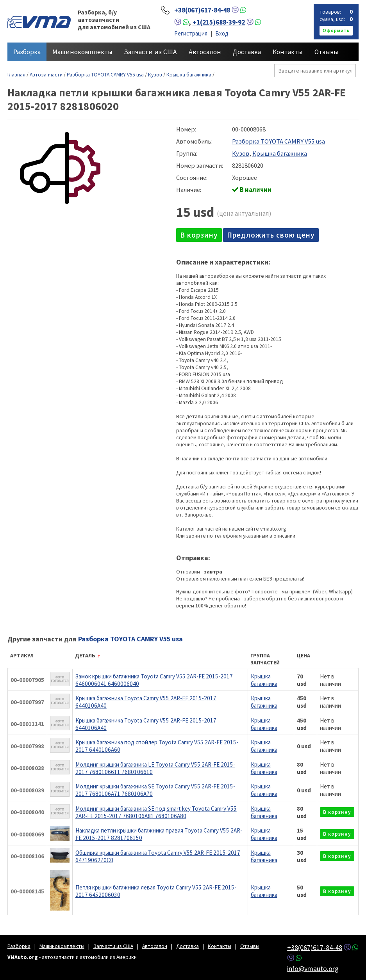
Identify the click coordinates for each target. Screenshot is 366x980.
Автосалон (205, 52)
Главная (16, 75)
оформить (336, 30)
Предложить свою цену (271, 235)
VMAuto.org (39, 21)
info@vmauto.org (313, 968)
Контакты (288, 52)
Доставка (247, 52)
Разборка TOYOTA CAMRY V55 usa (105, 75)
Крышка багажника (189, 75)
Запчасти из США (151, 52)
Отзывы (326, 52)
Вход (222, 33)
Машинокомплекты (82, 52)
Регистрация (191, 33)
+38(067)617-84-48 (202, 10)
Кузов (155, 75)
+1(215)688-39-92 (219, 22)
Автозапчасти (46, 75)
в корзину (199, 235)
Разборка (27, 52)
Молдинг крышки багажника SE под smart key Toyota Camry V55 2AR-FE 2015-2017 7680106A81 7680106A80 (156, 812)
